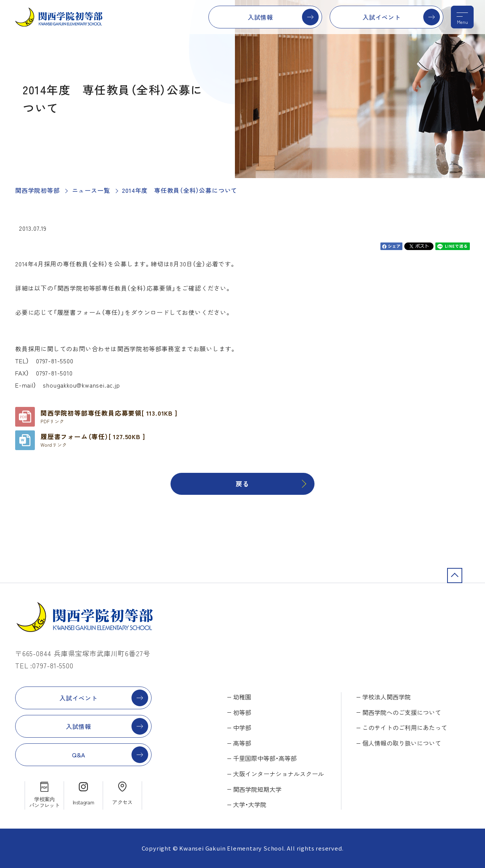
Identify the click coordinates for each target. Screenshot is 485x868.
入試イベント (382, 17)
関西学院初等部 (38, 190)
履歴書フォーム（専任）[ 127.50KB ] (93, 440)
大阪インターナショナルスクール (278, 774)
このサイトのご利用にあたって (405, 727)
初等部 (242, 712)
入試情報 (260, 17)
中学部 (242, 727)
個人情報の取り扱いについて (402, 743)
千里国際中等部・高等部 (265, 758)
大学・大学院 (250, 804)
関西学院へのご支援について (402, 712)
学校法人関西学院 (386, 697)
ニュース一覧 (91, 190)
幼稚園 (242, 697)
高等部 (242, 743)
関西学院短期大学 (257, 789)
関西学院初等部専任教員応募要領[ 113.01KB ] (109, 416)
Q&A (79, 755)
